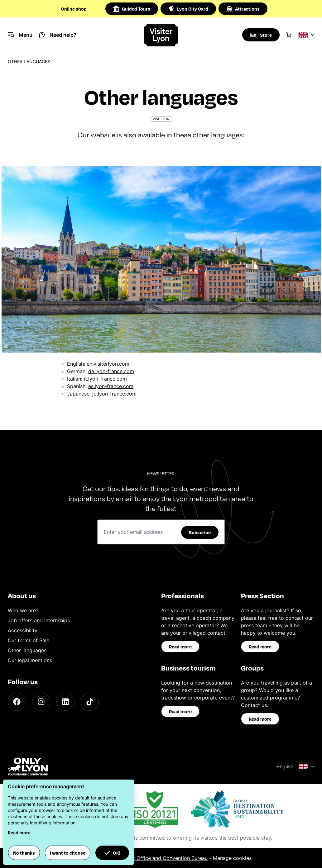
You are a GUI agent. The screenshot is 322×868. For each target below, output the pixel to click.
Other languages (27, 650)
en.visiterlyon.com (108, 364)
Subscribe (200, 532)
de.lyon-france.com (111, 371)
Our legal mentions (30, 660)
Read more (180, 647)
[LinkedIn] (65, 702)
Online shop (74, 9)
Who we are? (23, 610)
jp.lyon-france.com (114, 394)
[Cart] (289, 35)
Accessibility (23, 630)
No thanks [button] (24, 853)
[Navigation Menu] (20, 35)
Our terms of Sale (29, 640)
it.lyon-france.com (105, 379)
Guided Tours (132, 9)
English (296, 766)
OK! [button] (112, 853)
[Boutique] (261, 35)
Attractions (243, 9)
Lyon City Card (188, 9)
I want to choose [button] (68, 853)
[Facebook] (17, 702)
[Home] (161, 35)
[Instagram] (41, 702)
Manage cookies (232, 858)
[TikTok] (90, 702)
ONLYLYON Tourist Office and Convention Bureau (149, 858)
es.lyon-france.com (111, 386)
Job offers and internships (39, 620)
